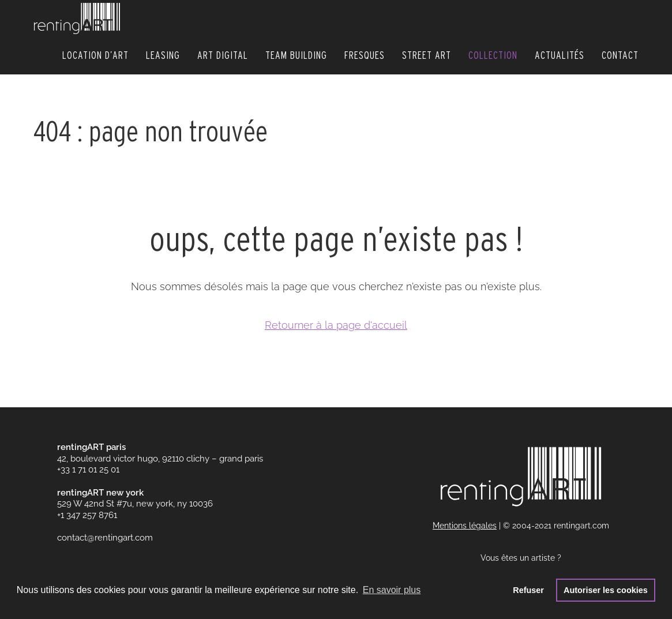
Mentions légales (465, 526)
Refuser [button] (528, 590)
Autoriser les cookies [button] (606, 590)
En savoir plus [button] (392, 590)
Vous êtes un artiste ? (521, 558)
